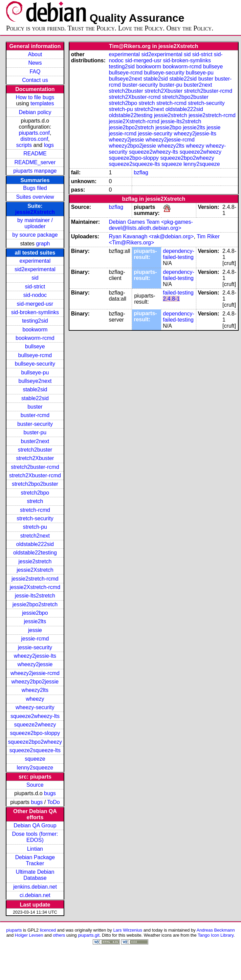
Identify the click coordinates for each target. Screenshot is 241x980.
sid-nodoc (35, 295)
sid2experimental (35, 269)
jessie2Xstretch (35, 212)
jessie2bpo (35, 613)
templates (42, 103)
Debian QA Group (35, 825)
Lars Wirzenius (128, 930)
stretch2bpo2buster (35, 484)
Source (35, 785)
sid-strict (35, 287)
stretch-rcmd (35, 510)
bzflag (141, 172)
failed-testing (178, 293)
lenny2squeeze (35, 768)
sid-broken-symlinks (35, 312)
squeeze (35, 759)
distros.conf (34, 139)
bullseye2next (35, 381)
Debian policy (35, 112)
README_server (35, 162)
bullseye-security (35, 364)
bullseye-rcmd (35, 355)
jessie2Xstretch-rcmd (35, 587)
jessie (35, 630)
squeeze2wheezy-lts (35, 716)
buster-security (35, 424)
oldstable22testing (35, 553)
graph (43, 244)
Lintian (35, 849)
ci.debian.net (35, 895)
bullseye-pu (35, 373)
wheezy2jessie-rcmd (35, 673)
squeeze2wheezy (35, 725)
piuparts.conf (34, 133)
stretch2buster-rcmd (35, 467)
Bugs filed (35, 188)
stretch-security (35, 518)
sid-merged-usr (35, 304)
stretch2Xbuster (35, 458)
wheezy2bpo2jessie (35, 682)
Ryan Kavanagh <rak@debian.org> (151, 236)
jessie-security (35, 647)
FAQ (35, 72)
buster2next (35, 441)
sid (35, 278)
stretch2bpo (35, 493)
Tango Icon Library (216, 935)
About (35, 54)
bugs (50, 793)
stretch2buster (35, 450)
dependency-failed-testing (179, 254)
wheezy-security (35, 707)
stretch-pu (35, 527)
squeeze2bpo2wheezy (35, 742)
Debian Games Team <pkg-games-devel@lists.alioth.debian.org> (151, 225)
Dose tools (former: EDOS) (35, 837)
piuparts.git (89, 935)
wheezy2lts (35, 690)
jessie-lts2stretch (35, 596)
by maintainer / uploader (35, 223)
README (35, 154)
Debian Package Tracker (35, 860)
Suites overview (35, 197)
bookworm (35, 330)
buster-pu (35, 432)
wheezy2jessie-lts (35, 656)
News (35, 63)
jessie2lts (35, 621)
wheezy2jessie (35, 664)
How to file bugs (35, 97)
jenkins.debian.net (35, 887)
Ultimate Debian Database (35, 875)
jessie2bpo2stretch (35, 604)
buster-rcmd (35, 415)
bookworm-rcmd (35, 338)
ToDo (53, 802)
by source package (35, 235)
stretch (35, 501)
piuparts (14, 930)
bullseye (35, 346)
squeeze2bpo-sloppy (35, 733)
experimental (35, 261)
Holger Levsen (29, 935)
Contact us (35, 80)
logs (49, 145)
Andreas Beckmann (216, 930)
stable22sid (35, 398)
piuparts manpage (35, 171)
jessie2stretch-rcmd (35, 579)
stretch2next (35, 536)
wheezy (35, 699)
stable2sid (35, 389)
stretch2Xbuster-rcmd (35, 475)
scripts (24, 145)
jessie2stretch (35, 561)
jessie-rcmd (35, 639)
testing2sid (35, 321)
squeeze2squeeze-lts (35, 750)
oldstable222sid (35, 544)
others (59, 935)
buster (35, 407)
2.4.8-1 (171, 299)
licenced (48, 930)
